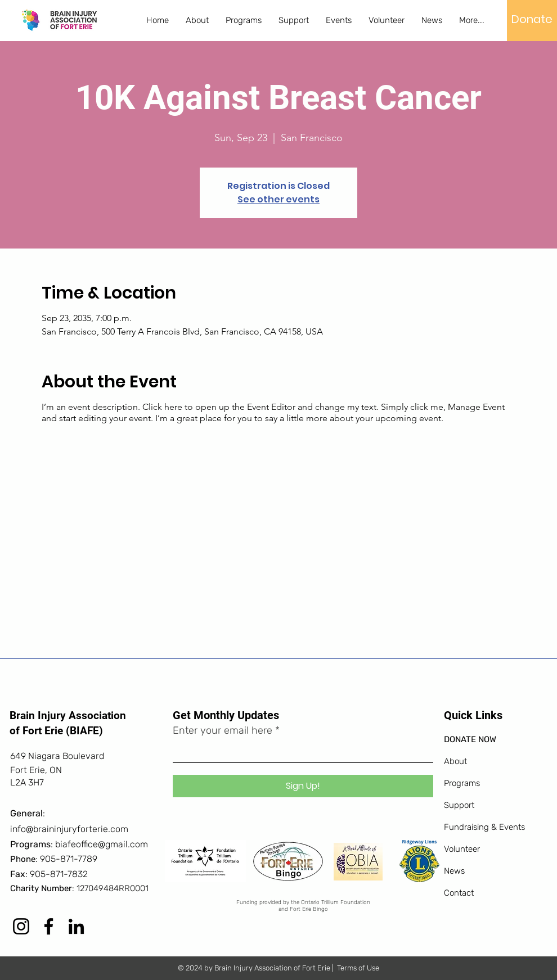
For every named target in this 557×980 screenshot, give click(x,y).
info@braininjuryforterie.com (69, 829)
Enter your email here (223, 730)
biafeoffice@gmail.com (102, 844)
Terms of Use (358, 968)
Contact (459, 893)
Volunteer (462, 849)
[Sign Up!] (303, 786)
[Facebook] (49, 926)
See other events (278, 199)
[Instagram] (21, 926)
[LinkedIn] (76, 926)
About (455, 761)
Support (459, 805)
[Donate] (532, 19)
